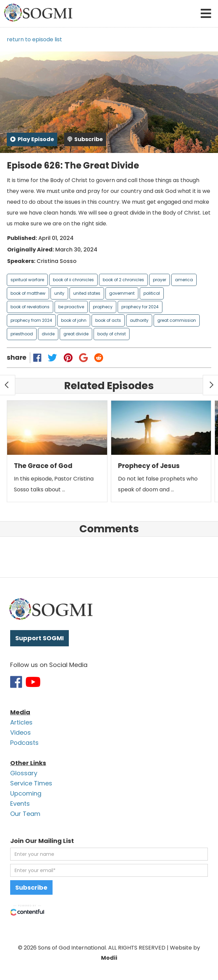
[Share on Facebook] (37, 358)
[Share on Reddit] (99, 358)
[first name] (109, 854)
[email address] (109, 870)
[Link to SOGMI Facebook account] (16, 682)
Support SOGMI (39, 638)
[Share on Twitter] (53, 358)
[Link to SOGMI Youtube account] (33, 682)
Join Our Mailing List (42, 841)
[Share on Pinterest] (68, 358)
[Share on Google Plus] (83, 358)
